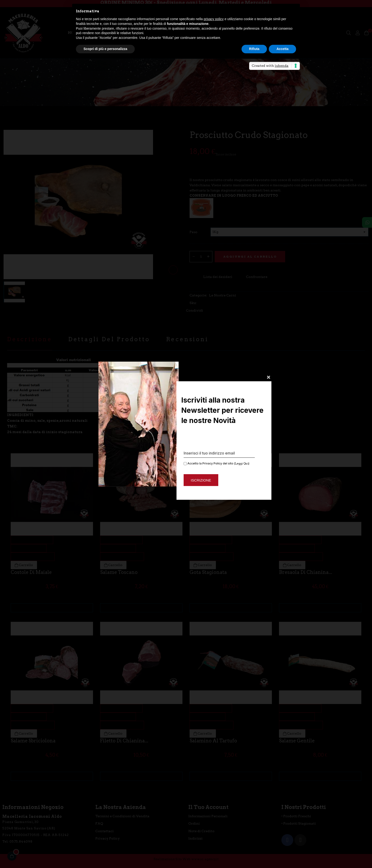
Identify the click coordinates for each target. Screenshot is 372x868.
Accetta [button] (282, 49)
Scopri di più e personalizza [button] (105, 49)
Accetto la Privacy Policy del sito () (216, 463)
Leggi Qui (242, 463)
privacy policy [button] (214, 19)
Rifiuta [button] (254, 49)
